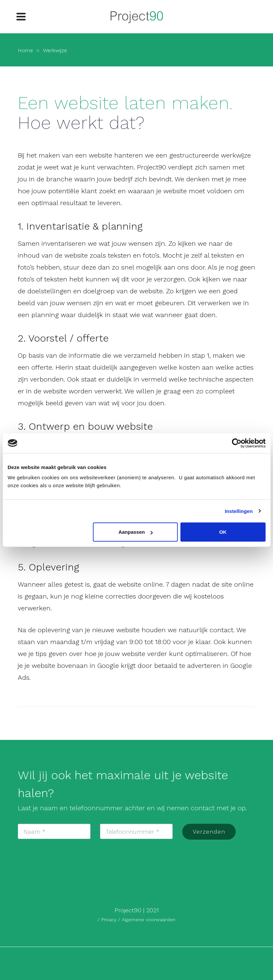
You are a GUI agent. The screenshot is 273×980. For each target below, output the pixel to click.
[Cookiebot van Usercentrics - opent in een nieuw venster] (237, 443)
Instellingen (239, 511)
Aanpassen (136, 532)
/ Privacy (108, 920)
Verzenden (209, 832)
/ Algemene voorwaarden (147, 920)
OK (223, 532)
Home (25, 50)
